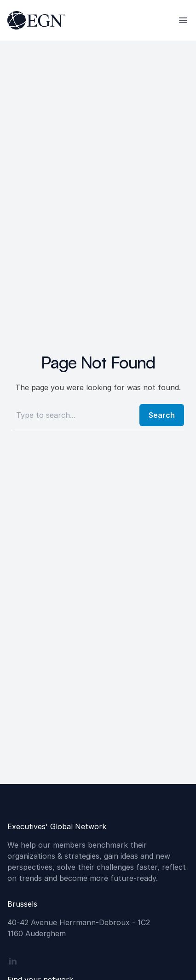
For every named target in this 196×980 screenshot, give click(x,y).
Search (162, 415)
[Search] (73, 415)
